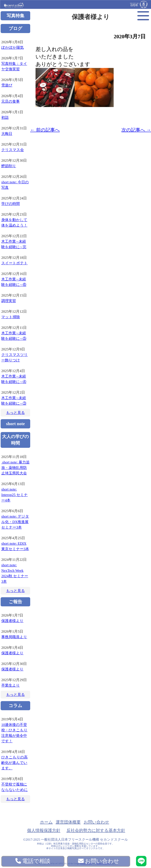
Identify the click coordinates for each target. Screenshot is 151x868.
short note (15, 424)
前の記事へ (45, 130)
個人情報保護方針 (44, 830)
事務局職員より (14, 637)
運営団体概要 (68, 822)
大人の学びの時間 (15, 440)
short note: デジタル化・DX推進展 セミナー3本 (15, 522)
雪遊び (7, 85)
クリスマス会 (13, 150)
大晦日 (7, 134)
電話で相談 (33, 861)
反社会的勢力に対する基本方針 (96, 830)
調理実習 (9, 301)
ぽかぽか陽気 (12, 47)
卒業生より (11, 685)
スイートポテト (14, 263)
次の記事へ (136, 130)
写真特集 (15, 16)
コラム (15, 706)
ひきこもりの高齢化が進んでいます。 (14, 763)
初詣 (5, 117)
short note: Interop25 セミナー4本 (15, 495)
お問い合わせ (96, 822)
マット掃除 (11, 317)
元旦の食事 (10, 101)
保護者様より (12, 621)
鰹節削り (9, 166)
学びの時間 (11, 204)
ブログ (15, 28)
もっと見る (15, 413)
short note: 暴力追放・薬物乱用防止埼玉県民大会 (15, 468)
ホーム (46, 822)
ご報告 (15, 602)
